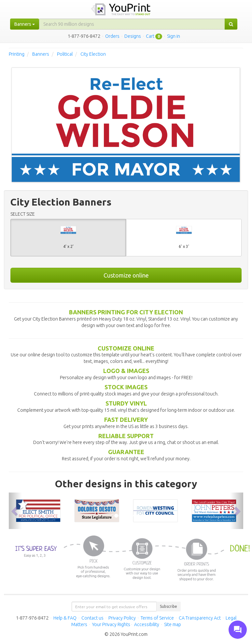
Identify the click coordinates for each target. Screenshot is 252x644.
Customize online (126, 275)
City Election (93, 54)
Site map (173, 624)
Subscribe (168, 606)
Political (65, 54)
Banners (41, 54)
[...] (132, 24)
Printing (17, 54)
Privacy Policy (122, 618)
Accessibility (147, 624)
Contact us (92, 618)
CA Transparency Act (200, 618)
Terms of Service (157, 618)
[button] (15, 511)
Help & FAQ (65, 618)
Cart (150, 36)
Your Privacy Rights (111, 624)
